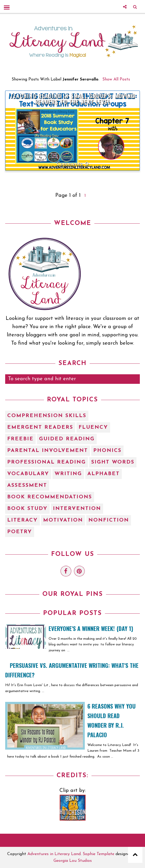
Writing (68, 474)
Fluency (93, 427)
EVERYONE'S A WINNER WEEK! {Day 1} (91, 628)
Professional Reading (47, 462)
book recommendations (50, 497)
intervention (77, 509)
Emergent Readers (40, 427)
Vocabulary (28, 474)
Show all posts (116, 79)
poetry (20, 532)
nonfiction (109, 520)
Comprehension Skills (47, 416)
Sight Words (113, 462)
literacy (22, 520)
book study (27, 509)
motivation (63, 520)
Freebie (20, 439)
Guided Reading (67, 439)
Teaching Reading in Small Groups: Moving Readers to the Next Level (72, 99)
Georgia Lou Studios (73, 861)
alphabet (104, 474)
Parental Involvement (48, 451)
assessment (27, 485)
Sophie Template (98, 854)
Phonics (107, 451)
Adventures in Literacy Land (54, 854)
